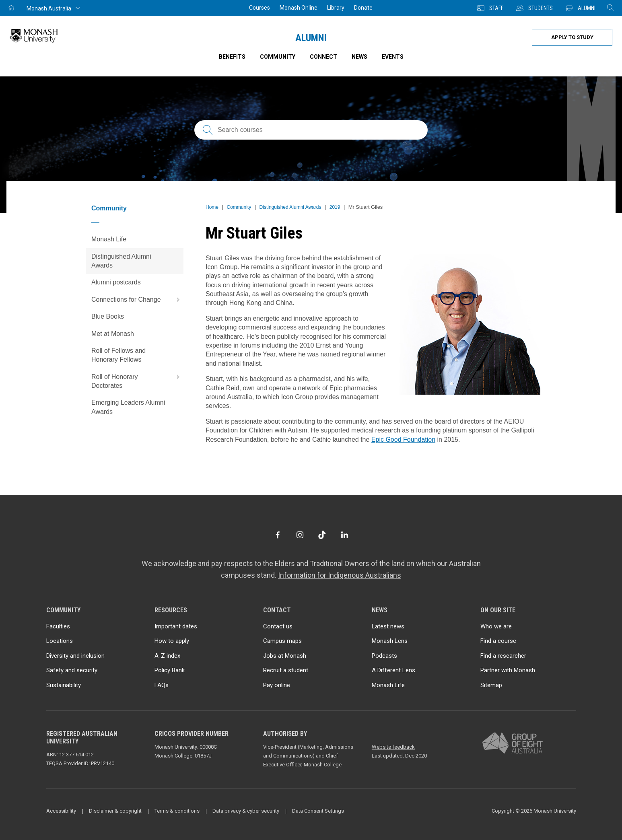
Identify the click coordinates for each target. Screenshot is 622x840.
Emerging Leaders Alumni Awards (128, 407)
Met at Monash (113, 334)
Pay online (277, 685)
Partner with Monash (508, 670)
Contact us (278, 626)
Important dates (176, 626)
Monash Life (109, 239)
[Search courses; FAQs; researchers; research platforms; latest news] (311, 130)
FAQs (162, 685)
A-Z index (167, 656)
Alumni (311, 38)
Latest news (388, 626)
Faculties (58, 626)
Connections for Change (137, 300)
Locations (60, 641)
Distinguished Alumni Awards (121, 261)
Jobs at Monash (285, 656)
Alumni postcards (116, 282)
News (359, 57)
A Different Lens (393, 670)
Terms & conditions (177, 811)
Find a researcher (503, 656)
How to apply (172, 641)
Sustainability (64, 685)
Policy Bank (170, 670)
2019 (335, 207)
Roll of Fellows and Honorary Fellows (118, 355)
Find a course (498, 641)
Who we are (496, 626)
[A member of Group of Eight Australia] (513, 743)
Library (336, 8)
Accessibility (61, 811)
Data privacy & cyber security (246, 811)
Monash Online (299, 8)
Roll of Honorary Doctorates (137, 379)
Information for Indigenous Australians (340, 575)
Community (109, 208)
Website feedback (393, 747)
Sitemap (491, 685)
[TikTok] (322, 535)
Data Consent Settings (318, 811)
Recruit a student (286, 670)
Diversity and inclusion (75, 656)
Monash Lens (390, 641)
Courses (260, 8)
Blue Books (108, 316)
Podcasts (384, 656)
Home (212, 207)
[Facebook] (277, 535)
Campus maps (282, 641)
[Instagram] (300, 535)
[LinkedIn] (345, 535)
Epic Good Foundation (403, 440)
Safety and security (72, 670)
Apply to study (572, 37)
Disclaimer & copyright (115, 811)
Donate (363, 8)
